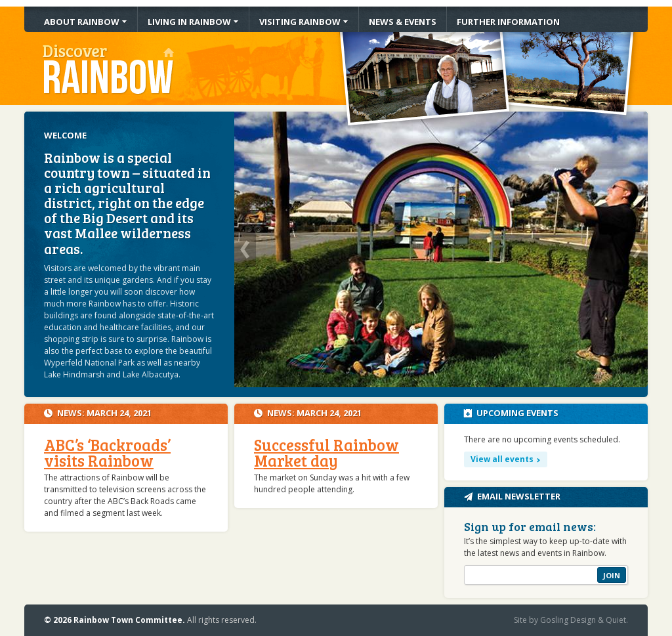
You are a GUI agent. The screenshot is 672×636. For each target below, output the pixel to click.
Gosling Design (568, 620)
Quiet (616, 620)
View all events (502, 459)
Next (637, 249)
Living (189, 22)
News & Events (403, 22)
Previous (245, 249)
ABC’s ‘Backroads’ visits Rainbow (107, 453)
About (82, 22)
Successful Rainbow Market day (326, 453)
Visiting (300, 22)
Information (508, 22)
